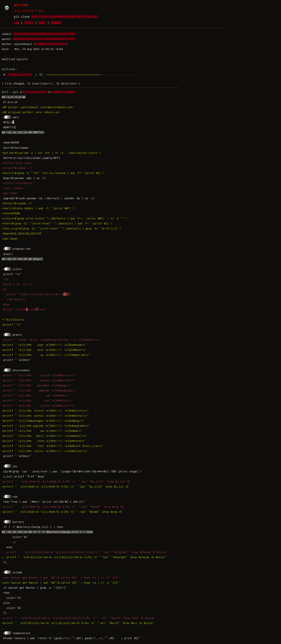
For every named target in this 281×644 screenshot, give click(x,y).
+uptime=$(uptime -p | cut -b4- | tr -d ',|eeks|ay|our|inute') (51, 153)
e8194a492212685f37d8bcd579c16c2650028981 (44, 34)
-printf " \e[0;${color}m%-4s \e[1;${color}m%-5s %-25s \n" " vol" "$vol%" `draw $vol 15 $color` (80, 618)
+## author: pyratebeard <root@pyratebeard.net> (38, 107)
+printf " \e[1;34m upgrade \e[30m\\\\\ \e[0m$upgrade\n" (46, 426)
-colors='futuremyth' (18, 183)
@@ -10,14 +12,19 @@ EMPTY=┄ (23, 132)
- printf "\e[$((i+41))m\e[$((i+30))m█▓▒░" (37, 294)
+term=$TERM (11, 213)
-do (4, 289)
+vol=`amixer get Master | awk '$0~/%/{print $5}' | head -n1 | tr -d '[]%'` (61, 583)
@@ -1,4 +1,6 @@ (14, 97)
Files (29, 23)
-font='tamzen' (13, 188)
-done (6, 304)
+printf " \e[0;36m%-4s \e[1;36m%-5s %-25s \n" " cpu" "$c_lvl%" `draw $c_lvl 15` (67, 486)
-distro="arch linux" (18, 163)
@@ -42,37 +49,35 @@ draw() (22, 259)
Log (16, 23)
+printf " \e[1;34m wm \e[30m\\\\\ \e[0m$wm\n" (42, 431)
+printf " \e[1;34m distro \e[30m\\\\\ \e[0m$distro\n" (45, 411)
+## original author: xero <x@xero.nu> (31, 112)
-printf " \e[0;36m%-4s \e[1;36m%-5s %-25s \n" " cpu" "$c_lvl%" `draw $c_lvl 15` (67, 481)
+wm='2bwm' (10, 239)
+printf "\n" (12, 325)
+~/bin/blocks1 (13, 319)
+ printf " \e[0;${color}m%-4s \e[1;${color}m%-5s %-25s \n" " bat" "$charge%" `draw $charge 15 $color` (84, 557)
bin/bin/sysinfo (20, 75)
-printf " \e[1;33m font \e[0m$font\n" (37, 400)
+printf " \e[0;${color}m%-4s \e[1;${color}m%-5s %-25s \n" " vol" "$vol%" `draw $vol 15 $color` (79, 623)
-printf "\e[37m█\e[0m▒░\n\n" (24, 309)
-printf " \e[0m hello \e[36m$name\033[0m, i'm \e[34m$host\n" (51, 340)
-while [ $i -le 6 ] (17, 284)
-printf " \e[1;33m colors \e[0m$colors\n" (39, 405)
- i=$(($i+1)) (14, 299)
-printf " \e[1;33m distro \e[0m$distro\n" (39, 375)
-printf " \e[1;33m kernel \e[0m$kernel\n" (39, 380)
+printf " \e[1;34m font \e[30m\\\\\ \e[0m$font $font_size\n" (53, 446)
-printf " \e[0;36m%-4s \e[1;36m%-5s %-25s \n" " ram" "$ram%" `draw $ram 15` (64, 507)
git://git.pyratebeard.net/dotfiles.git (65, 16)
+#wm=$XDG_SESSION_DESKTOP (22, 233)
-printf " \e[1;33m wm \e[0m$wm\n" (36, 395)
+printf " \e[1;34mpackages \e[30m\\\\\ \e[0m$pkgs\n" (43, 421)
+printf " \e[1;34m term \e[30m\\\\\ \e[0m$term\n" (44, 441)
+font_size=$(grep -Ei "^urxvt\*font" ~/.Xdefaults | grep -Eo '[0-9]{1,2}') (61, 228)
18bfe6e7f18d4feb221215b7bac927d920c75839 (44, 39)
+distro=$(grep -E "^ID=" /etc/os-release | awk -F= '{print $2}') (53, 173)
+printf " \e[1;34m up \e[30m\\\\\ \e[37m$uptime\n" (46, 355)
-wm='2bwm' (10, 193)
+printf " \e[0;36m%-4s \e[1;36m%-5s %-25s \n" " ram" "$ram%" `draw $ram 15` (63, 512)
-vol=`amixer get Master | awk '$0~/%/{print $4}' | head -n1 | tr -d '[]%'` (61, 578)
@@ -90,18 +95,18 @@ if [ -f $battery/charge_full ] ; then (47, 532)
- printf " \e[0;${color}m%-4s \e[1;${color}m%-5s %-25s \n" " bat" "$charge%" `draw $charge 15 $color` (85, 552)
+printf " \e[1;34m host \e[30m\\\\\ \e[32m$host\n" (44, 350)
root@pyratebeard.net (50, 44)
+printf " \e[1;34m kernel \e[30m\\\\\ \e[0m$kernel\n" (45, 416)
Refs (42, 23)
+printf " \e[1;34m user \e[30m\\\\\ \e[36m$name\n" (44, 345)
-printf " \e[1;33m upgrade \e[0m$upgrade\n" (39, 390)
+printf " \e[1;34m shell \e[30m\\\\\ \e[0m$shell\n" (44, 436)
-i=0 (5, 279)
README (56, 23)
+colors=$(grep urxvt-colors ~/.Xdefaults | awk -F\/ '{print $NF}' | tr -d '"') (64, 218)
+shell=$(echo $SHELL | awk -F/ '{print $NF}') (38, 208)
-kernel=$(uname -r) (17, 168)
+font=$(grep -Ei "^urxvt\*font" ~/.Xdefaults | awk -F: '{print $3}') (57, 223)
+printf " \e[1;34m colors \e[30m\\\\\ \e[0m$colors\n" (45, 451)
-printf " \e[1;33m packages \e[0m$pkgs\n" (37, 385)
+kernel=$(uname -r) (17, 203)
